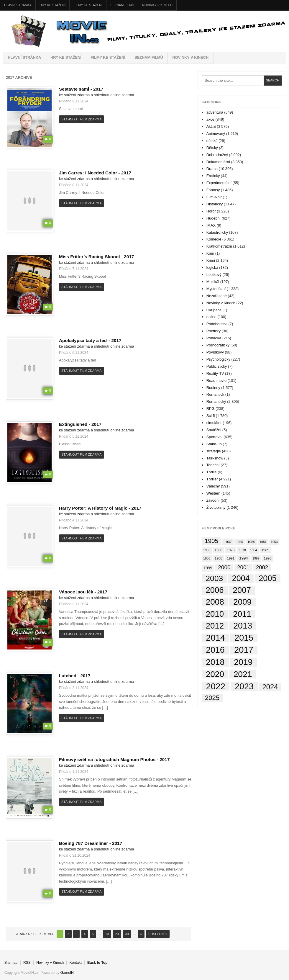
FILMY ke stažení (88, 5)
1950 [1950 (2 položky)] (251, 542)
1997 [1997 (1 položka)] (256, 558)
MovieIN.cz (144, 31)
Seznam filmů (122, 5)
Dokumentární (218, 162)
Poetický (214, 331)
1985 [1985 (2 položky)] (265, 550)
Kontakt (76, 963)
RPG (211, 409)
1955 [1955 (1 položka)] (207, 550)
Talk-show (215, 458)
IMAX (211, 225)
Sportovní (215, 437)
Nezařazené (217, 296)
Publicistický (217, 366)
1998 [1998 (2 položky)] (268, 558)
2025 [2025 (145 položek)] (212, 698)
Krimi (211, 260)
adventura (215, 112)
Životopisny (216, 507)
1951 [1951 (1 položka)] (263, 542)
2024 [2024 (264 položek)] (270, 687)
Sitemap (11, 963)
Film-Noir (214, 197)
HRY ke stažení (52, 5)
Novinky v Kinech (157, 5)
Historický (215, 204)
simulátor (214, 423)
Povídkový (215, 352)
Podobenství (217, 324)
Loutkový (214, 275)
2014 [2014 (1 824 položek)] (215, 638)
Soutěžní (214, 430)
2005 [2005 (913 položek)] (267, 578)
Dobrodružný (217, 155)
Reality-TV (215, 373)
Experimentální (219, 183)
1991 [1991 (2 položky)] (231, 558)
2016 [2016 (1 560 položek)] (215, 650)
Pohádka (214, 338)
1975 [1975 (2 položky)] (231, 550)
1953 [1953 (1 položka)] (274, 542)
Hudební (214, 218)
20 (117, 934)
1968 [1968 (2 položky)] (219, 550)
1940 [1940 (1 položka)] (240, 542)
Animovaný (216, 134)
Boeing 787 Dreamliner (86, 843)
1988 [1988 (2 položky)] (219, 558)
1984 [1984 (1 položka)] (254, 550)
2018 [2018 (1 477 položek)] (215, 662)
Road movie (216, 381)
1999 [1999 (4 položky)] (208, 568)
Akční (211, 126)
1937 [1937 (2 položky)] (228, 542)
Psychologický (218, 359)
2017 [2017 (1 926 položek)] (244, 650)
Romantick (215, 394)
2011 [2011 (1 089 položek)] (242, 614)
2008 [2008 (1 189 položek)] (215, 602)
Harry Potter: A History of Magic (95, 508)
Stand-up (214, 444)
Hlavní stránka (18, 5)
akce (210, 119)
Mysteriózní (216, 289)
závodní (213, 500)
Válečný (213, 486)
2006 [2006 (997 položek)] (215, 590)
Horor (211, 211)
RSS (27, 963)
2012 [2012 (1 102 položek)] (215, 626)
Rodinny (213, 388)
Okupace (214, 310)
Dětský (212, 148)
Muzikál (213, 282)
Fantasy (213, 190)
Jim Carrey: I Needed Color (90, 173)
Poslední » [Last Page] (158, 934)
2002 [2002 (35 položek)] (262, 567)
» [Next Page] (141, 934)
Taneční (213, 465)
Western (213, 493)
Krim (210, 253)
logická (212, 268)
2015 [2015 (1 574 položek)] (244, 638)
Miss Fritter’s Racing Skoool (91, 257)
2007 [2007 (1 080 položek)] (242, 590)
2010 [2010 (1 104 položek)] (215, 614)
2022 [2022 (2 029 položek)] (215, 686)
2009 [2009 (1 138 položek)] (242, 602)
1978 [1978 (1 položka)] (242, 550)
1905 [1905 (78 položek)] (211, 541)
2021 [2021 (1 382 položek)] (243, 674)
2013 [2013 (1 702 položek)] (243, 626)
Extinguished (75, 424)
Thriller (212, 479)
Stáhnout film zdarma (81, 119)
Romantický (216, 401)
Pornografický (218, 345)
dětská (212, 141)
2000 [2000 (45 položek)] (224, 567)
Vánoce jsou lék (78, 592)
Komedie (214, 239)
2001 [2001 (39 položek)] (243, 567)
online (211, 317)
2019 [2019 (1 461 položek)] (243, 662)
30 (127, 934)
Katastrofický (217, 232)
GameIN (67, 973)
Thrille (212, 472)
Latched (70, 676)
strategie (214, 451)
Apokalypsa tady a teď (85, 340)
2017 (98, 89)
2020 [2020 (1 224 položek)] (215, 674)
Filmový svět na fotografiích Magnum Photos (109, 759)
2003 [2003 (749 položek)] (214, 578)
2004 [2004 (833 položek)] (241, 578)
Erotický (213, 176)
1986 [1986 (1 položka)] (207, 558)
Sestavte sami (76, 89)
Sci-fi (211, 416)
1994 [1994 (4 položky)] (243, 558)
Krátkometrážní (219, 246)
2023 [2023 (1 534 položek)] (244, 687)
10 (107, 934)
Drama (212, 169)
